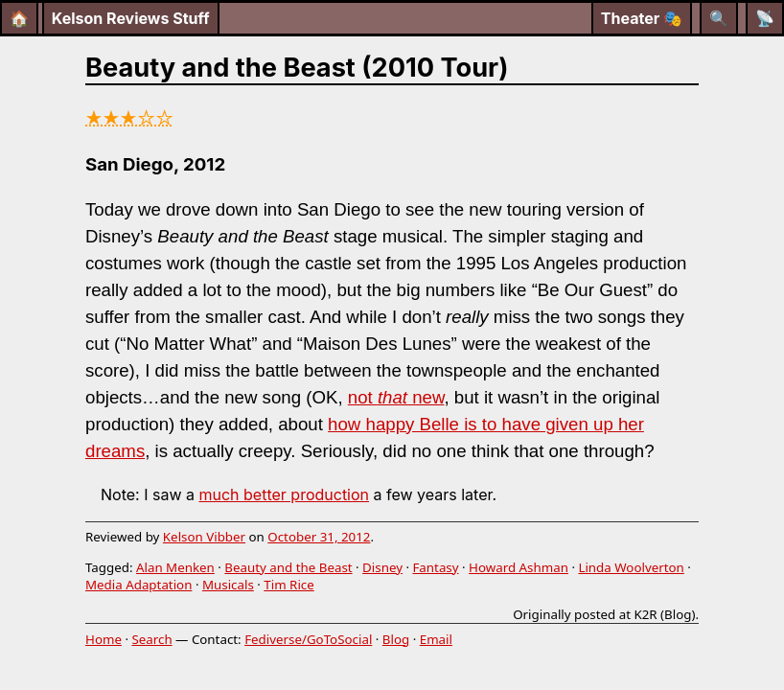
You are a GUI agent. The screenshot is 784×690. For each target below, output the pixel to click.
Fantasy (435, 567)
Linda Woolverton (631, 567)
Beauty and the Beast (288, 567)
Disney (382, 567)
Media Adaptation (138, 585)
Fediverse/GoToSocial (308, 639)
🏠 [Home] (19, 18)
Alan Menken (175, 567)
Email (436, 639)
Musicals (228, 585)
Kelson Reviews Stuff (131, 18)
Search (151, 639)
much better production (284, 494)
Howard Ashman (519, 567)
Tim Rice (288, 585)
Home (104, 639)
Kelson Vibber (204, 537)
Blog (396, 639)
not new (396, 397)
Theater (642, 18)
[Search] (719, 18)
